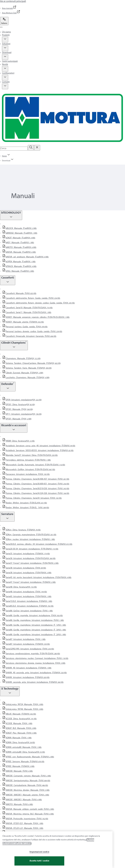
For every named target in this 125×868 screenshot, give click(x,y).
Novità (5, 64)
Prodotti (6, 35)
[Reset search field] (37, 148)
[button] (5, 40)
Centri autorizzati (10, 61)
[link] (9, 8)
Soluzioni (6, 44)
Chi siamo (6, 32)
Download (7, 53)
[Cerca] (31, 148)
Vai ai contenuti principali (13, 1)
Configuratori (8, 73)
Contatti (6, 82)
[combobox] (14, 148)
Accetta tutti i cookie (39, 862)
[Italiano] (4, 21)
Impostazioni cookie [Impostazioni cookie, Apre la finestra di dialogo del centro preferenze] (39, 853)
